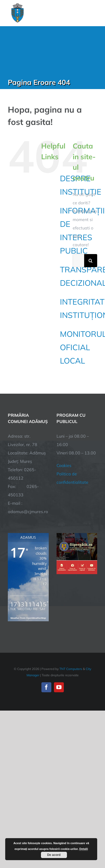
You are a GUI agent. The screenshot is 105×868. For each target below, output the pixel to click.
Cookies (64, 465)
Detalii (84, 849)
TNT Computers (71, 669)
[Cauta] (91, 261)
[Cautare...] (78, 261)
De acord (54, 855)
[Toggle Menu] (94, 13)
